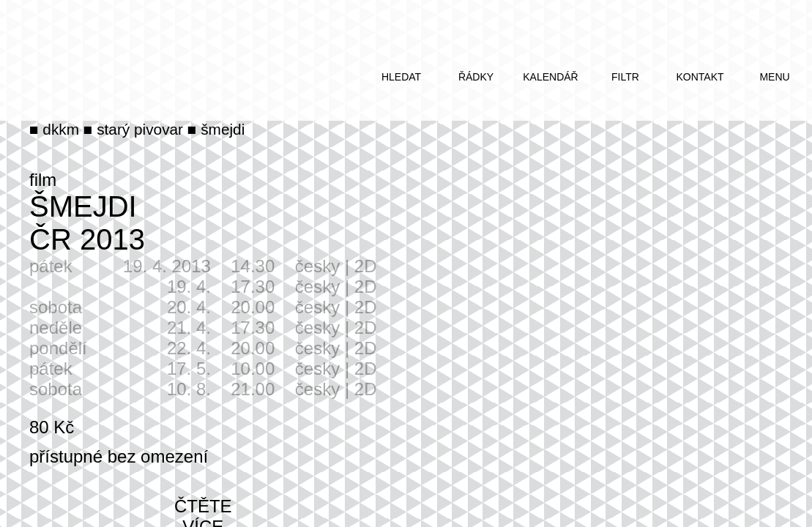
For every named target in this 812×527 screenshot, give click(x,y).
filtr (625, 77)
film (43, 180)
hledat (401, 77)
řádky (476, 77)
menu (774, 77)
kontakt (700, 77)
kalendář (550, 77)
